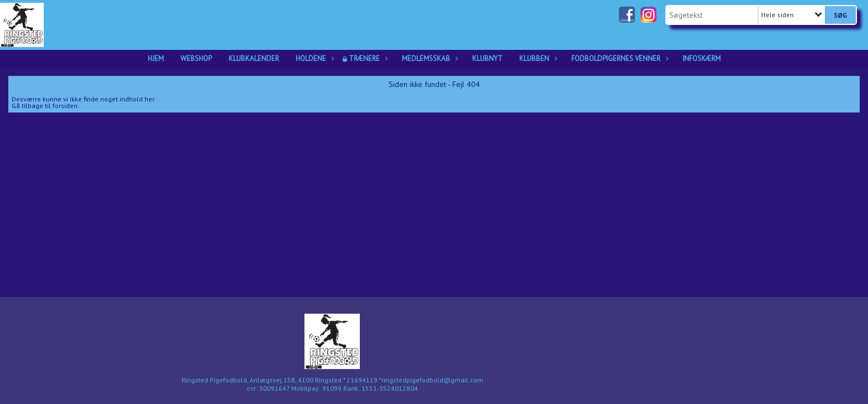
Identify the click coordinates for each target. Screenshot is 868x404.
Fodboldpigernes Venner (619, 58)
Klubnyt (487, 58)
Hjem (156, 58)
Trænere (367, 58)
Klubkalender (254, 58)
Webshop (196, 58)
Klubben (537, 58)
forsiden (65, 106)
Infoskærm (702, 58)
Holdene (314, 58)
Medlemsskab (429, 58)
